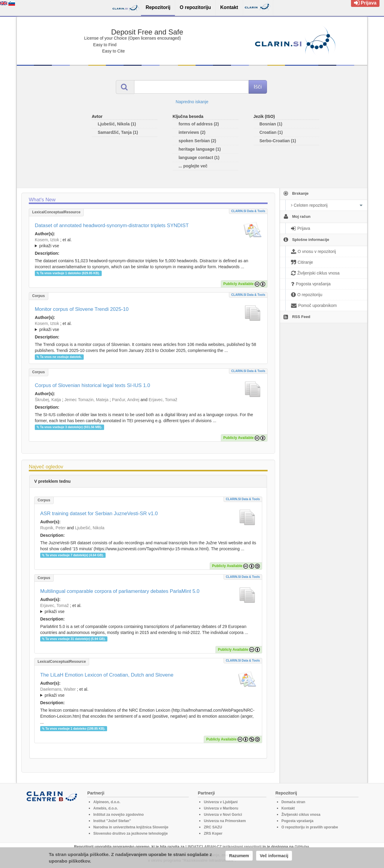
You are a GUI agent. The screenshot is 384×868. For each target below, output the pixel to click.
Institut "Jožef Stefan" (112, 821)
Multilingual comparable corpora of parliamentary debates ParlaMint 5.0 (120, 591)
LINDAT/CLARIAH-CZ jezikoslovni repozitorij (223, 847)
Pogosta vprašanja (297, 821)
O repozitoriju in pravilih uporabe (310, 827)
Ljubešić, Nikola (90, 528)
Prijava (365, 3)
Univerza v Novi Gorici (223, 815)
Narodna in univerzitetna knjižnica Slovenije (131, 827)
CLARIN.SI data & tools (248, 211)
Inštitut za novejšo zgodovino (118, 815)
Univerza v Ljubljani (221, 802)
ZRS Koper (213, 833)
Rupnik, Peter (53, 528)
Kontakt (288, 808)
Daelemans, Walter (58, 689)
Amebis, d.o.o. (106, 808)
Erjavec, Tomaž (163, 400)
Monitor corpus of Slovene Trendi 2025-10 (82, 309)
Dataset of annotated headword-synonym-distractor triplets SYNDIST (112, 225)
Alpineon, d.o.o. (107, 802)
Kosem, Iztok (47, 240)
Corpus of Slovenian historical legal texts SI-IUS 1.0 (92, 385)
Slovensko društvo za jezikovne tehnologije (130, 833)
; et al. (148, 243)
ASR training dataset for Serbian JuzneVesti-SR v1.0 (99, 514)
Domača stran (293, 802)
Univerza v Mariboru (221, 808)
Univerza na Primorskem (225, 821)
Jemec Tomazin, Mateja (87, 400)
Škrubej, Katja (48, 400)
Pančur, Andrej (126, 400)
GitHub (301, 847)
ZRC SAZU (213, 827)
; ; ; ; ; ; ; (148, 243)
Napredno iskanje (192, 102)
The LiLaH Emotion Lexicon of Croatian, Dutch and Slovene (107, 675)
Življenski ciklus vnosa (301, 815)
